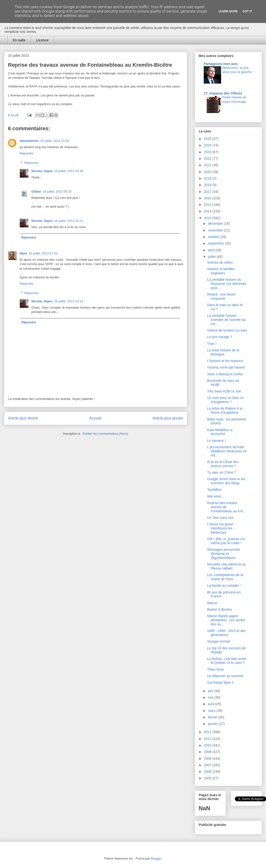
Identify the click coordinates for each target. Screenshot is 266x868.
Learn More (228, 11)
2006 (208, 772)
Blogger (156, 858)
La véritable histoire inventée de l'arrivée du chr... (226, 320)
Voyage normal (218, 641)
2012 (208, 732)
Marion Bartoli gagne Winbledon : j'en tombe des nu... (226, 620)
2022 (208, 159)
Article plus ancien (168, 418)
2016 (208, 198)
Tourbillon (214, 490)
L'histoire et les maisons (225, 361)
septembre (216, 243)
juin (211, 691)
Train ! (212, 344)
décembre (216, 224)
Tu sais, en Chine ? (222, 472)
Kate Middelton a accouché (220, 432)
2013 (208, 218)
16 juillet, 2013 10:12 (69, 301)
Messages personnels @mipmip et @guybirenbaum (224, 554)
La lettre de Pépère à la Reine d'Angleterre (225, 410)
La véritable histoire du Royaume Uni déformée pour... (227, 284)
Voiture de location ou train (227, 330)
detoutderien (29, 141)
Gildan (36, 192)
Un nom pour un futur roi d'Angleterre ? (225, 400)
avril (211, 704)
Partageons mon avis (221, 64)
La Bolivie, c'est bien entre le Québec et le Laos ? (227, 661)
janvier (213, 724)
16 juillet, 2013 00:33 (57, 192)
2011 (208, 739)
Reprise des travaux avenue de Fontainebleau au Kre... (227, 507)
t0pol (23, 253)
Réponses (31, 163)
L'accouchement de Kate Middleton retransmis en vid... (227, 451)
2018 (208, 185)
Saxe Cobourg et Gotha (225, 374)
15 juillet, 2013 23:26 (55, 141)
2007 (208, 765)
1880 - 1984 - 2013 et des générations (226, 633)
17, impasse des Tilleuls (223, 93)
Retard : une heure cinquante (221, 296)
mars (212, 711)
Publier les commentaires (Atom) (105, 434)
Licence (42, 40)
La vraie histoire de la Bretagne (223, 352)
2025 (208, 139)
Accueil (95, 418)
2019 (208, 178)
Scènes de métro (220, 262)
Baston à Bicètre (220, 609)
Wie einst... (215, 496)
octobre (214, 237)
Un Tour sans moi (220, 518)
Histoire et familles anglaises (221, 271)
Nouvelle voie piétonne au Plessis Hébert (227, 566)
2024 (208, 145)
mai (211, 697)
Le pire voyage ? (220, 337)
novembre (216, 230)
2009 (208, 752)
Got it (247, 11)
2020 (208, 172)
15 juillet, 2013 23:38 (69, 171)
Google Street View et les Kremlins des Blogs (226, 481)
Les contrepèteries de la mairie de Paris (225, 577)
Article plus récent (23, 418)
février (213, 717)
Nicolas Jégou (42, 171)
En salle (19, 40)
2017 (208, 192)
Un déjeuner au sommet (225, 676)
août (212, 250)
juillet (212, 257)
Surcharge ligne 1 (220, 682)
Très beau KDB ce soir (224, 391)
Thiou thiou (215, 669)
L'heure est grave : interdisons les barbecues (221, 528)
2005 (208, 778)
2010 (208, 745)
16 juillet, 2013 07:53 (43, 253)
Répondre (26, 153)
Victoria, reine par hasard (226, 367)
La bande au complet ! (224, 586)
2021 (208, 165)
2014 (208, 211)
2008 (208, 759)
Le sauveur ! (216, 441)
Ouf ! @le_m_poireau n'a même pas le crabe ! (226, 541)
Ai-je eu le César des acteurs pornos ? (223, 464)
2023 (208, 152)
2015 (208, 205)
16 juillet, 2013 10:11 (69, 221)
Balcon (212, 603)
